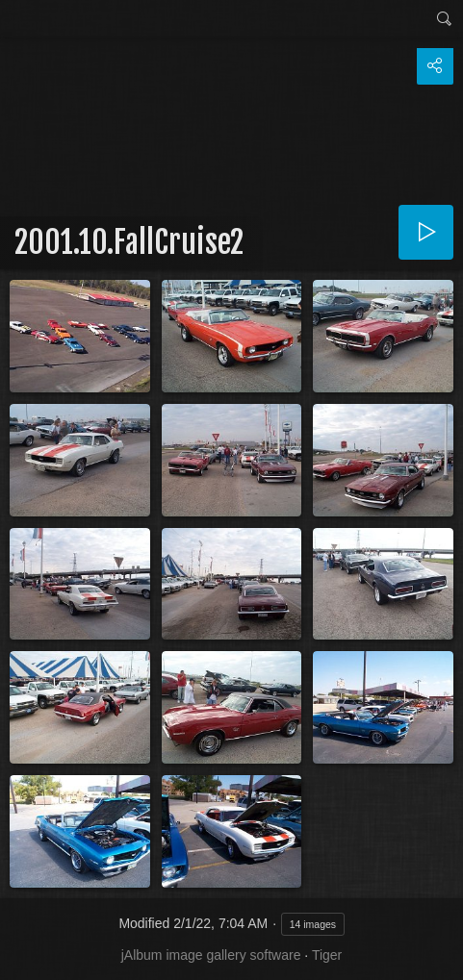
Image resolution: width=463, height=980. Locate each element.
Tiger (327, 955)
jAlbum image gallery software (211, 955)
